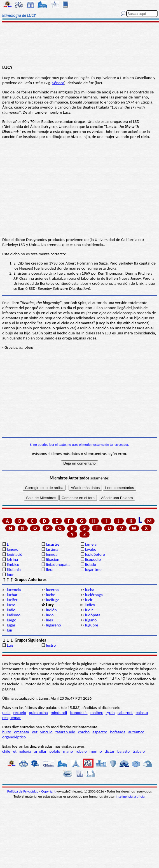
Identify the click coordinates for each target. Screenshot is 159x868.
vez (35, 732)
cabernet (125, 713)
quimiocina (38, 713)
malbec (97, 713)
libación (53, 559)
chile (6, 751)
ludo (50, 615)
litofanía (14, 570)
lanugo (12, 549)
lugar (11, 625)
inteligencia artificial (131, 796)
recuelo (20, 713)
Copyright (49, 791)
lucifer (12, 600)
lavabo (91, 549)
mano (68, 751)
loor (10, 575)
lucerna (52, 590)
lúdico (90, 605)
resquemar (11, 718)
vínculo (46, 732)
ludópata (93, 615)
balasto (142, 713)
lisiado (91, 564)
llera (50, 570)
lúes (49, 620)
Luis (10, 645)
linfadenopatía (58, 564)
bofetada (118, 732)
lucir (89, 600)
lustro (51, 645)
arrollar (40, 751)
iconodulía (79, 713)
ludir (89, 610)
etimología (22, 751)
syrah (110, 713)
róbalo (81, 751)
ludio (11, 610)
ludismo (13, 615)
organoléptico (14, 737)
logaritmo (93, 570)
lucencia (14, 590)
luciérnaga (94, 595)
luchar (12, 595)
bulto (7, 732)
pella (6, 713)
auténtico (136, 732)
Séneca (58, 83)
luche (51, 595)
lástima (52, 549)
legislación (16, 554)
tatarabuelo (65, 732)
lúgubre (92, 625)
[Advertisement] (80, 44)
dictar (110, 751)
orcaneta (22, 732)
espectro (100, 732)
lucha (90, 590)
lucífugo (53, 600)
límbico (13, 564)
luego (11, 620)
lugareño (53, 625)
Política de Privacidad (23, 791)
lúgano (91, 620)
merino (96, 751)
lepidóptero (95, 554)
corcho (84, 732)
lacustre (53, 544)
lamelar (92, 544)
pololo (55, 751)
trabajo (139, 751)
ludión (51, 610)
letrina (12, 559)
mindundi (59, 713)
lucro (11, 605)
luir (10, 630)
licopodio (93, 559)
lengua (52, 554)
